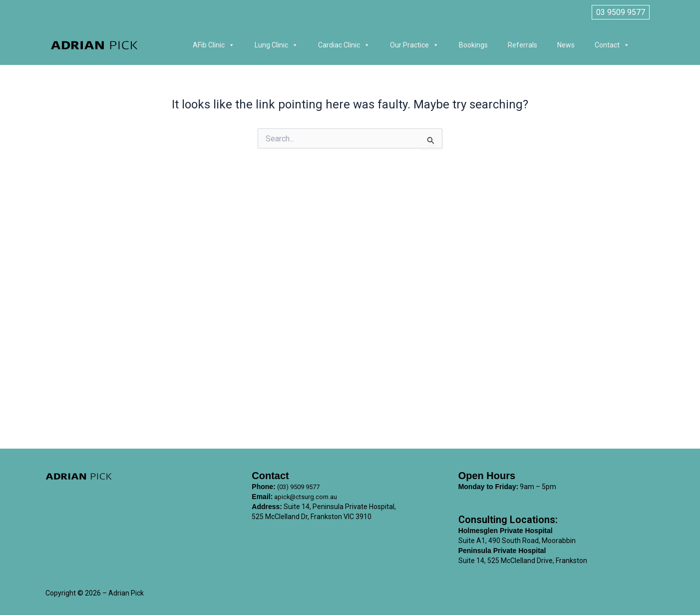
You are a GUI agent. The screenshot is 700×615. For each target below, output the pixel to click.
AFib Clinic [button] (214, 45)
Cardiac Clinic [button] (344, 45)
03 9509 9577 (621, 12)
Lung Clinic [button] (276, 45)
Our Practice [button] (414, 45)
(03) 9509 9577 (301, 487)
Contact (612, 45)
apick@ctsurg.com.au (308, 497)
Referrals (523, 45)
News (566, 45)
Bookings (473, 45)
